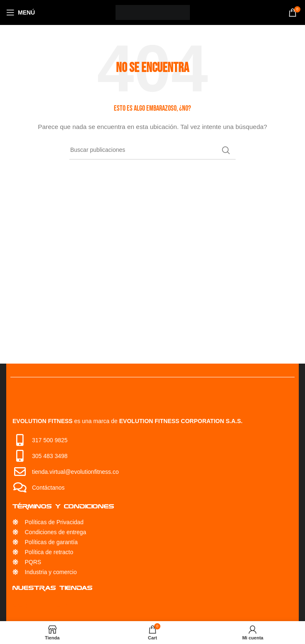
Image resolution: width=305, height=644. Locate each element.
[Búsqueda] (152, 150)
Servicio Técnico (48, 606)
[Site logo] (153, 12)
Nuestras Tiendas (53, 588)
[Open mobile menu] (21, 12)
